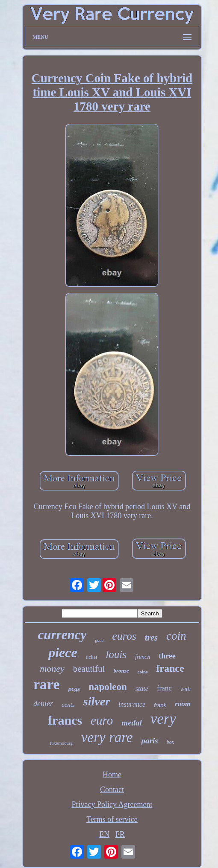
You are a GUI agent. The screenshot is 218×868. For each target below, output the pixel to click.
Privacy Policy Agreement (112, 804)
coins (143, 672)
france (170, 668)
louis (116, 654)
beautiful (89, 669)
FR (120, 834)
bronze (121, 671)
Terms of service (112, 819)
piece (63, 652)
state (142, 689)
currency (62, 635)
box (170, 742)
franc (164, 688)
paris (150, 741)
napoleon (108, 687)
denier (43, 704)
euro (102, 720)
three (167, 656)
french (143, 657)
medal (132, 723)
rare (47, 684)
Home (112, 775)
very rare (107, 737)
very (163, 719)
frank (160, 705)
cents (68, 705)
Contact (112, 789)
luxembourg (61, 743)
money (52, 668)
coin (176, 636)
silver (97, 701)
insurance (132, 704)
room (183, 704)
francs (65, 720)
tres (151, 638)
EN (104, 834)
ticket (92, 657)
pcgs (74, 689)
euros (124, 636)
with (186, 689)
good (99, 640)
